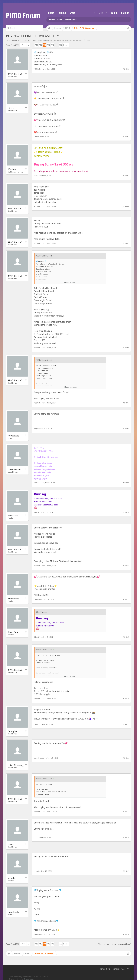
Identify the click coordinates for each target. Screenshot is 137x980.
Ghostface (13, 515)
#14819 (126, 871)
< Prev (23, 45)
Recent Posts (71, 20)
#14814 (126, 698)
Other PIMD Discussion (27, 40)
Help (108, 969)
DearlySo (12, 731)
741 (44, 45)
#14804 (126, 206)
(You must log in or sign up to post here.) (114, 944)
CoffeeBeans (14, 469)
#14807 (126, 403)
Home (51, 13)
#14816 (126, 758)
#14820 (126, 934)
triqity (11, 108)
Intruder (12, 878)
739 (36, 45)
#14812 (126, 599)
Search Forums (56, 20)
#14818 (126, 837)
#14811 (126, 566)
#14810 (126, 512)
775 (61, 45)
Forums (62, 13)
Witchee (12, 169)
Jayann (11, 844)
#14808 (126, 428)
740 (40, 45)
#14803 (126, 176)
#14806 (126, 348)
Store (72, 13)
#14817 (126, 811)
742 (48, 45)
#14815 (126, 724)
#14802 (126, 136)
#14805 (126, 243)
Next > (66, 45)
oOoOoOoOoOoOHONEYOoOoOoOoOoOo (62, 40)
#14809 (126, 483)
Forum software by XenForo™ (29, 977)
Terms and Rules (119, 969)
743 (53, 45)
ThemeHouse (29, 979)
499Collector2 (15, 74)
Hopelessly (13, 436)
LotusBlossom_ (16, 765)
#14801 (126, 69)
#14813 (126, 637)
